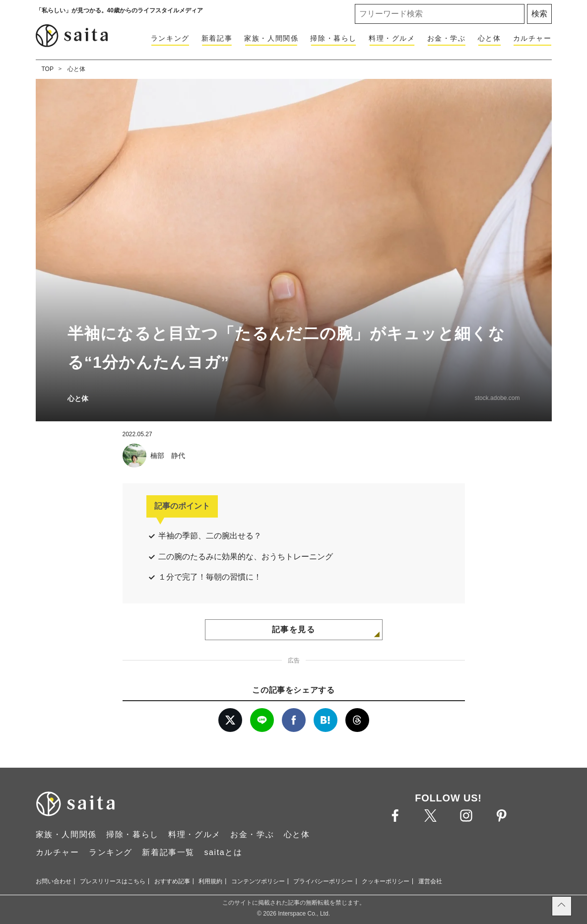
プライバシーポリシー (323, 881)
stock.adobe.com (497, 398)
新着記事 (217, 38)
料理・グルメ (392, 38)
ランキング (170, 38)
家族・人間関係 (271, 38)
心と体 (489, 38)
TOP (48, 69)
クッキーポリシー (386, 881)
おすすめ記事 (172, 881)
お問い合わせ (54, 881)
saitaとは (223, 852)
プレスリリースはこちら (113, 881)
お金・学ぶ (447, 38)
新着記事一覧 (168, 852)
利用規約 (210, 881)
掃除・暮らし (333, 38)
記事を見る (294, 629)
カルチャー (532, 38)
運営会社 (430, 881)
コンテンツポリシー (258, 881)
